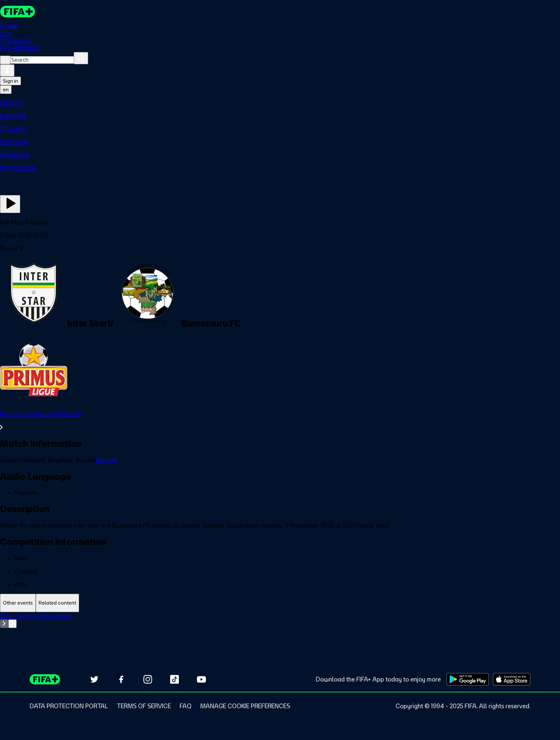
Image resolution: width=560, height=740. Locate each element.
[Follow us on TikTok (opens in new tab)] (175, 679)
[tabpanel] (280, 630)
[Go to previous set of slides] (4, 624)
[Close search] (5, 60)
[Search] (81, 58)
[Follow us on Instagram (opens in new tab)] (148, 679)
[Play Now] (10, 204)
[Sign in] (7, 70)
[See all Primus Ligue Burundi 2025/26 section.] (280, 421)
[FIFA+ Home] (18, 12)
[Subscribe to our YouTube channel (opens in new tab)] (201, 679)
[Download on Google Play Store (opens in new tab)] (468, 679)
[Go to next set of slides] (12, 624)
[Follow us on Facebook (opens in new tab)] (121, 679)
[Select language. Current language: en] (6, 90)
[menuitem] (280, 103)
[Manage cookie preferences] (245, 706)
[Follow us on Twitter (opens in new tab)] (94, 679)
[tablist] (280, 603)
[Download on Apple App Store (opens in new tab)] (512, 679)
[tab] (18, 603)
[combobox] (42, 60)
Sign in (10, 81)
